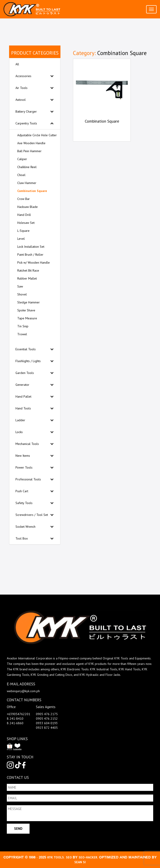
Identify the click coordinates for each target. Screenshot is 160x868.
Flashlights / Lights (28, 361)
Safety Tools (24, 503)
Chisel (21, 175)
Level (21, 239)
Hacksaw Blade (27, 207)
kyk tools (56, 857)
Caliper (22, 159)
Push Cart (22, 491)
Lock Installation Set (31, 247)
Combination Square (32, 191)
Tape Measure (27, 318)
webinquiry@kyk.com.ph (23, 691)
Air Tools (21, 88)
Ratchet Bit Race (28, 270)
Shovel (22, 294)
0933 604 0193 (47, 723)
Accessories (23, 76)
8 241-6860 (15, 723)
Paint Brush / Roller (30, 255)
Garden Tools (25, 373)
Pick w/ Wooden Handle (34, 262)
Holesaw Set (26, 223)
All (17, 64)
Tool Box (22, 538)
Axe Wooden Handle (31, 143)
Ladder (20, 420)
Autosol (21, 100)
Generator (22, 385)
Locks (19, 432)
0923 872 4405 (47, 728)
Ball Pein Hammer (29, 151)
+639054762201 (19, 714)
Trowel (22, 334)
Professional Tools (28, 479)
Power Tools (24, 467)
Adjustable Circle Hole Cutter (37, 135)
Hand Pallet (23, 396)
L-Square (23, 231)
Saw (20, 286)
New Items (23, 456)
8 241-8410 (15, 719)
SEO (69, 857)
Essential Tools (26, 349)
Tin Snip (23, 326)
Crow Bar (24, 199)
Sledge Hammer (29, 302)
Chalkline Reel (27, 167)
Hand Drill (24, 215)
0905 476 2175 (47, 714)
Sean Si (80, 862)
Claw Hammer (27, 183)
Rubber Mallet (27, 278)
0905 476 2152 (47, 719)
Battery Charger (26, 111)
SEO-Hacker (88, 857)
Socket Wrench (25, 527)
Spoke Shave (26, 310)
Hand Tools (23, 408)
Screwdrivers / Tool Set (32, 515)
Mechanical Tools (27, 444)
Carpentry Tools (26, 123)
